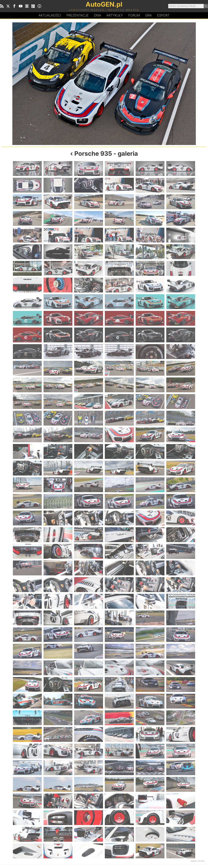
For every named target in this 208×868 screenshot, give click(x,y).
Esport (163, 15)
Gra (149, 15)
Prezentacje (78, 15)
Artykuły (115, 15)
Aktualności (50, 15)
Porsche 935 (93, 153)
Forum (134, 15)
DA (98, 15)
